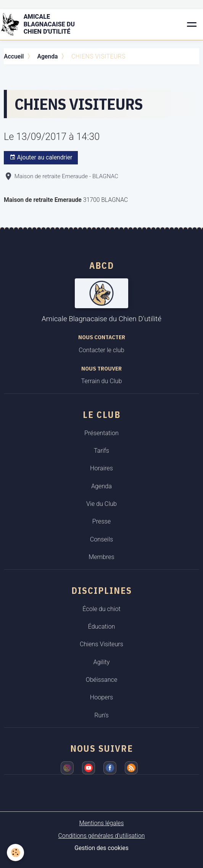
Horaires (101, 468)
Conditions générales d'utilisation (102, 836)
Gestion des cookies (101, 848)
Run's (101, 715)
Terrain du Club (102, 381)
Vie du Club (101, 504)
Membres (101, 557)
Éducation (102, 627)
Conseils (102, 539)
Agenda (47, 56)
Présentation (101, 433)
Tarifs (101, 451)
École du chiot (101, 609)
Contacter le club (101, 350)
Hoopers (102, 697)
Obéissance (102, 680)
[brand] (46, 24)
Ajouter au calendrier (41, 158)
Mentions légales (102, 823)
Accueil (14, 56)
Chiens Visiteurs (101, 644)
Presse (101, 521)
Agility (102, 662)
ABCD (102, 265)
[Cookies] (15, 853)
